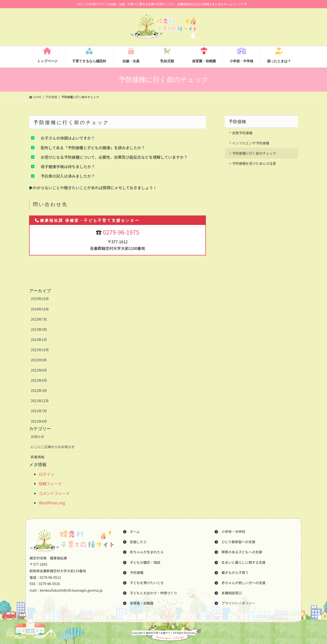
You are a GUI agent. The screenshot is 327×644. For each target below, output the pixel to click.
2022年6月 (39, 370)
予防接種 (237, 122)
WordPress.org (52, 503)
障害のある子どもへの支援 (238, 552)
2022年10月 (40, 350)
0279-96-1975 (121, 232)
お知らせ (38, 437)
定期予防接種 (242, 133)
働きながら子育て (232, 572)
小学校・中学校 (230, 532)
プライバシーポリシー (235, 603)
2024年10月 (40, 309)
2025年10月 (40, 299)
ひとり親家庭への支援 (235, 542)
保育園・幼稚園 (138, 603)
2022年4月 (39, 380)
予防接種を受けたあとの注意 (254, 163)
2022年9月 (39, 360)
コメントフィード (54, 493)
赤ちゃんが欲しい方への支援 (240, 583)
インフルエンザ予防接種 (251, 143)
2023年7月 (39, 319)
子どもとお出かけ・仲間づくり (150, 593)
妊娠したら (135, 542)
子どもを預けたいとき (143, 583)
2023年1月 (39, 340)
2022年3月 (39, 390)
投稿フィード (50, 484)
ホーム (132, 532)
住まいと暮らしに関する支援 (240, 562)
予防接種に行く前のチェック (254, 153)
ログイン (47, 474)
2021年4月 (39, 421)
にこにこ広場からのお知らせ (53, 447)
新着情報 (38, 457)
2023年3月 (39, 329)
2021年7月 (39, 411)
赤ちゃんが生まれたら (143, 552)
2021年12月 (40, 401)
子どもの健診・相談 (142, 562)
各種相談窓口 (228, 593)
